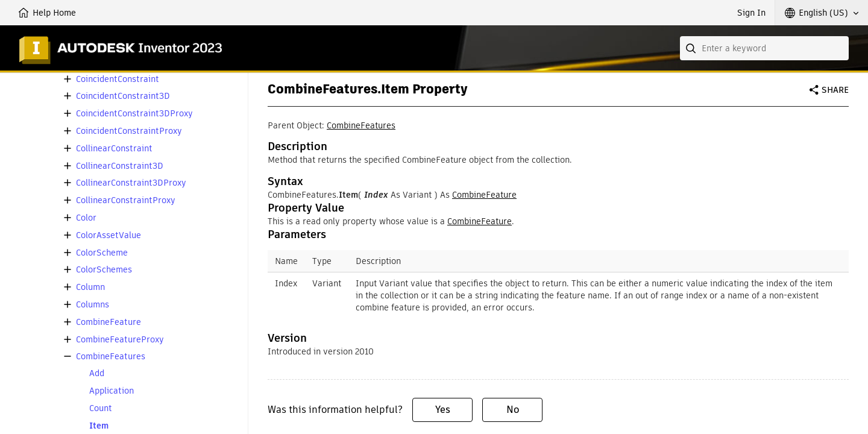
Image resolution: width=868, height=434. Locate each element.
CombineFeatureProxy (120, 340)
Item (99, 426)
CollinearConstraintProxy (126, 200)
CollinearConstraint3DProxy (131, 183)
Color (86, 218)
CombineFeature (108, 322)
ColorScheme (102, 253)
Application (112, 391)
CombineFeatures (111, 357)
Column (90, 287)
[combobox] (764, 48)
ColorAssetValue (108, 235)
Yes (443, 410)
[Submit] (692, 48)
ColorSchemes (104, 270)
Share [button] (835, 90)
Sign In (751, 13)
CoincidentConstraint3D (123, 96)
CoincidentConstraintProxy (129, 131)
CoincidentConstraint (118, 79)
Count (101, 408)
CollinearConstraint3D (120, 166)
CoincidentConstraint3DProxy (134, 114)
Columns (93, 305)
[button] (822, 13)
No (513, 410)
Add (97, 373)
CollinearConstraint (114, 149)
